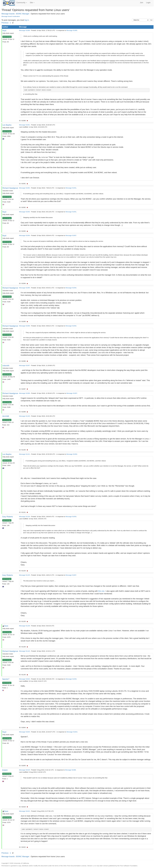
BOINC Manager (23, 14)
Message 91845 (24, 732)
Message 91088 (24, 30)
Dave (6, 626)
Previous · (6, 23)
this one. (102, 591)
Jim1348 (6, 416)
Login (148, 3)
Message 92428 (24, 770)
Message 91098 (24, 393)
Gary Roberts (8, 517)
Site (32, 3)
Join (142, 3)
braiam (5, 770)
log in (27, 20)
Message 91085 (72, 30)
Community (22, 3)
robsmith (6, 366)
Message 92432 (24, 811)
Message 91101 (24, 454)
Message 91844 (24, 679)
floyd (4, 31)
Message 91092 (24, 188)
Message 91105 (24, 575)
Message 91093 (24, 212)
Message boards (8, 14)
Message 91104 (24, 516)
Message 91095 (24, 288)
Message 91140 (24, 651)
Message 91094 (24, 235)
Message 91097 (24, 365)
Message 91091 (24, 125)
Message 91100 (24, 416)
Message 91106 (24, 626)
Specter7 (6, 679)
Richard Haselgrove (10, 188)
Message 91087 (71, 235)
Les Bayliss (7, 125)
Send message (7, 37)
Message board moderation (11, 16)
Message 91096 (24, 326)
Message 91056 (71, 679)
